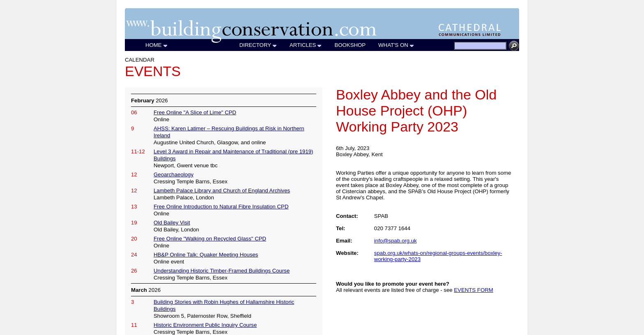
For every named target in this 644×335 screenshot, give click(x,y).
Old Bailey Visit (172, 223)
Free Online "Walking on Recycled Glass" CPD (210, 239)
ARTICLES (306, 45)
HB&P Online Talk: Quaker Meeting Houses (206, 255)
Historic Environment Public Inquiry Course (205, 325)
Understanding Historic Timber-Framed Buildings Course (222, 271)
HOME (157, 45)
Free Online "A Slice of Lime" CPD (195, 112)
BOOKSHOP (350, 45)
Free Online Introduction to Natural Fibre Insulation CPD (221, 207)
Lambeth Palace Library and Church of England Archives (222, 191)
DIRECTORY (258, 45)
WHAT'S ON (396, 45)
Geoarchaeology (174, 174)
